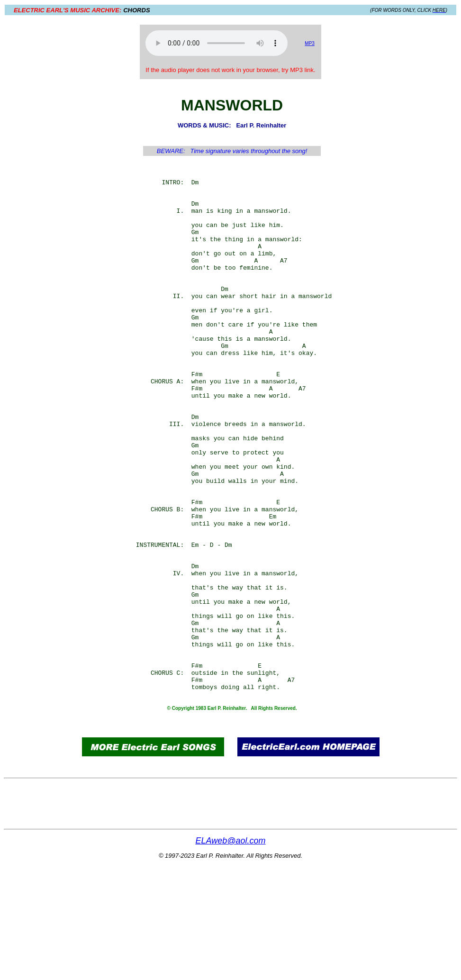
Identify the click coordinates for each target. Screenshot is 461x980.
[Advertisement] (62, 247)
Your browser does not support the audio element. (217, 43)
